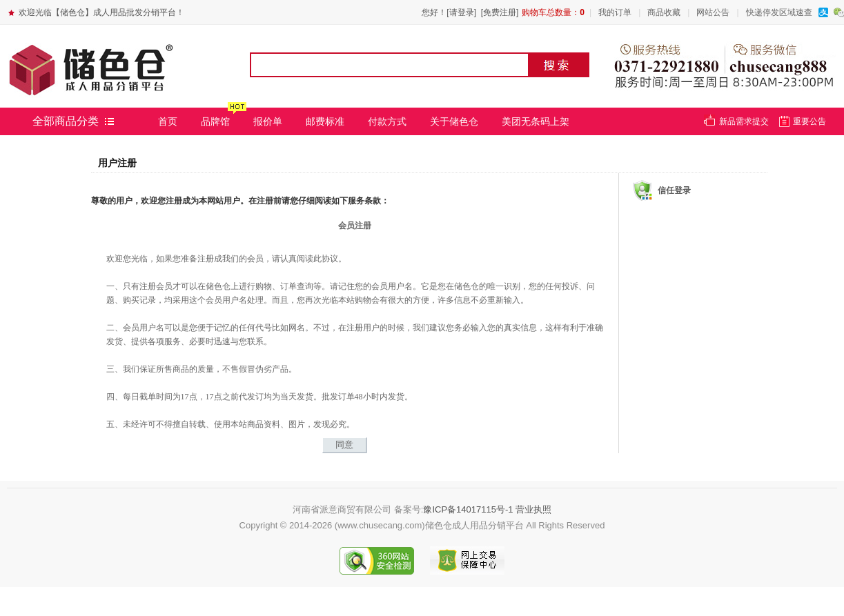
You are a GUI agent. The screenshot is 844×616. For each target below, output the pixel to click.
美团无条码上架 (536, 121)
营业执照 (533, 509)
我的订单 (615, 12)
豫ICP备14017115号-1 (468, 509)
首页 (168, 121)
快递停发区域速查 (779, 12)
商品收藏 (664, 12)
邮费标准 (325, 121)
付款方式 (387, 121)
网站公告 (713, 12)
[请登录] (461, 12)
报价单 (268, 121)
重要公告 (809, 121)
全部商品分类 (66, 121)
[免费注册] (500, 12)
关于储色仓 (454, 121)
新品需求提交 (744, 121)
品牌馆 (215, 121)
